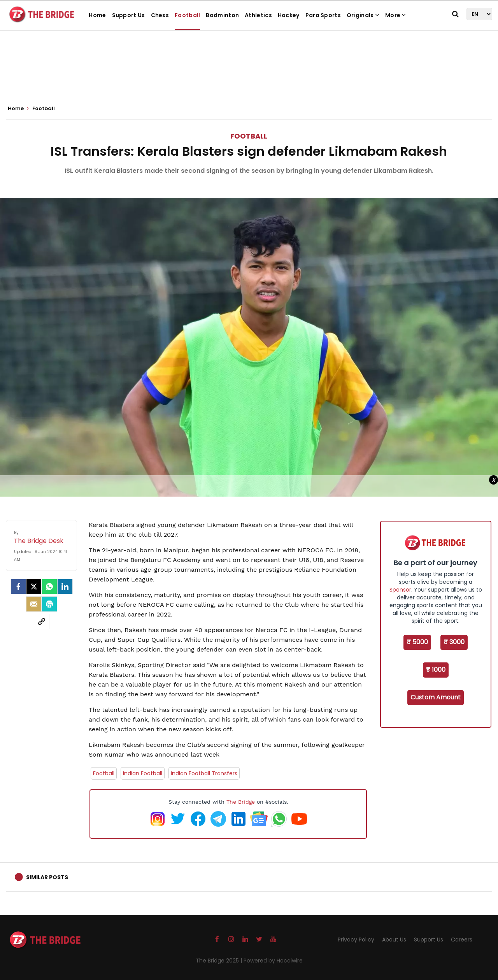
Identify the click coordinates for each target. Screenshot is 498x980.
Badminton (222, 15)
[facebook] (18, 587)
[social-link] (42, 622)
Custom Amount (436, 697)
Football (187, 15)
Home (97, 15)
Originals (363, 15)
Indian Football (143, 773)
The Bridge (241, 802)
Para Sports (323, 15)
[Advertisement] (249, 74)
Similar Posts (47, 877)
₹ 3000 (454, 642)
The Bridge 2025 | (220, 961)
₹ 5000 (417, 642)
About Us (394, 940)
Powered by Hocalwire (273, 961)
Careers (462, 940)
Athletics (258, 15)
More (396, 15)
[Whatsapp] (49, 587)
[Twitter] (34, 587)
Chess (160, 15)
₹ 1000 (436, 670)
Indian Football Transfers (204, 773)
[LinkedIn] (65, 587)
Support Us (129, 15)
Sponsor (400, 590)
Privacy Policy (356, 940)
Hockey (289, 15)
